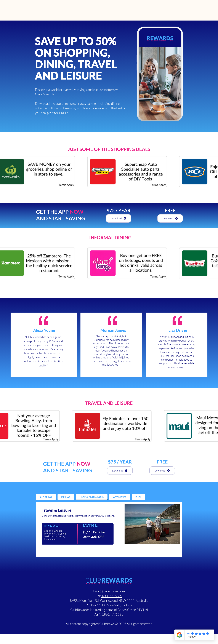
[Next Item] (181, 74)
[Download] (119, 218)
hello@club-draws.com (109, 591)
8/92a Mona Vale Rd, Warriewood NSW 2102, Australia (109, 600)
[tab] (46, 497)
